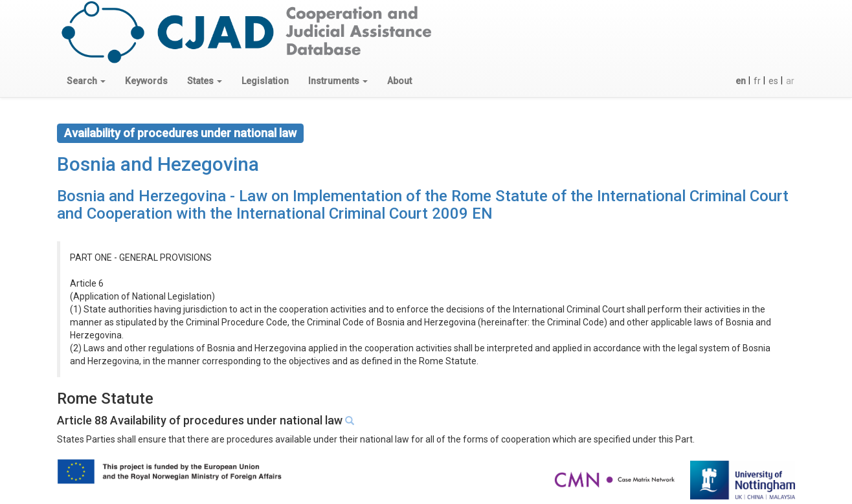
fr (757, 81)
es (773, 81)
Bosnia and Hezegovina (158, 164)
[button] (86, 81)
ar (790, 81)
